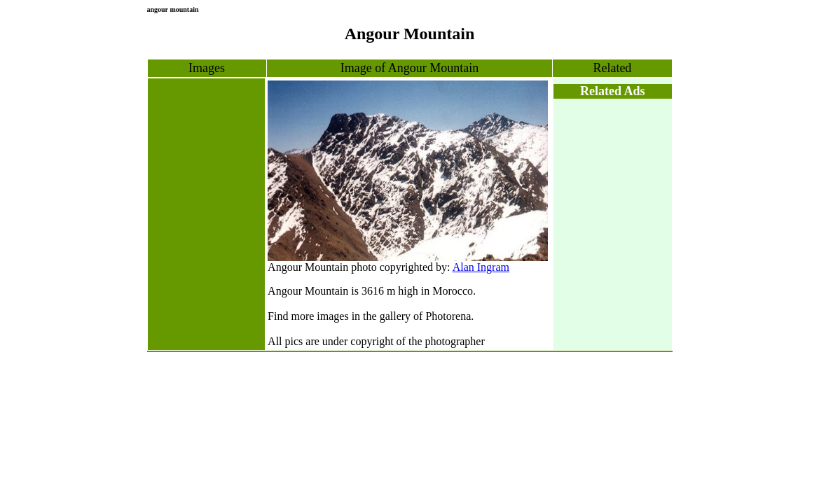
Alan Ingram (481, 267)
